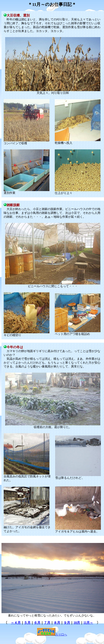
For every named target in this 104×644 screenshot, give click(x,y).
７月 (47, 623)
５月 (27, 623)
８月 (57, 623)
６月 (37, 623)
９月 (67, 623)
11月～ (88, 623)
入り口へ (52, 635)
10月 (77, 623)
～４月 (16, 623)
